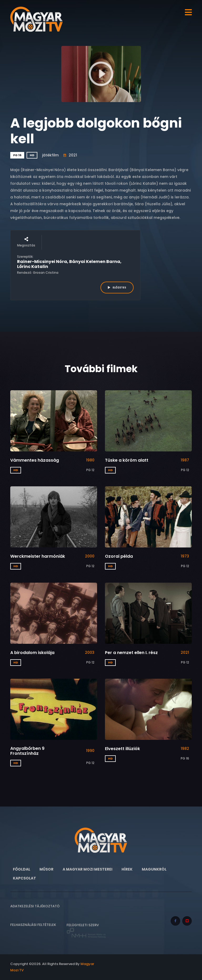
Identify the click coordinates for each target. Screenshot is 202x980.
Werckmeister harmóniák (38, 556)
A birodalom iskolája (32, 653)
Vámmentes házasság (35, 460)
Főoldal (22, 869)
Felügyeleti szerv (86, 931)
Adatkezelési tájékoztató (35, 906)
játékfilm (50, 155)
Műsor (46, 869)
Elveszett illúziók (122, 749)
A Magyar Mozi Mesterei (87, 869)
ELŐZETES (117, 288)
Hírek (127, 869)
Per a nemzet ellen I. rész (131, 653)
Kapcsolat (24, 878)
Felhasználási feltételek (33, 925)
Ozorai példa (119, 556)
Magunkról (154, 869)
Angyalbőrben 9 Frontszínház (27, 751)
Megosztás (26, 242)
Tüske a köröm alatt (127, 460)
